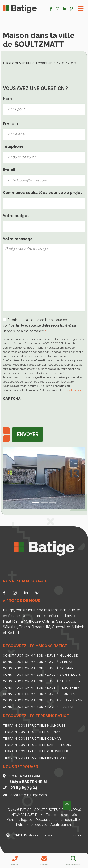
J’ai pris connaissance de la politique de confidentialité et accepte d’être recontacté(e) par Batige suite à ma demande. (40, 325)
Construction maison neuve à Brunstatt (41, 694)
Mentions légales (19, 820)
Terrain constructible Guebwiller (36, 751)
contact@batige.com (29, 795)
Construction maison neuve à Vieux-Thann (43, 700)
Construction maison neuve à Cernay (38, 662)
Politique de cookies (32, 825)
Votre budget (16, 216)
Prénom (10, 123)
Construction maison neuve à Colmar (38, 668)
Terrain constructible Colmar (32, 739)
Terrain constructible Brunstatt (35, 758)
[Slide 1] (44, 503)
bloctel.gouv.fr (72, 390)
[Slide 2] (53, 503)
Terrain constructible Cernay (32, 732)
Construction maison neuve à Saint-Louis (42, 675)
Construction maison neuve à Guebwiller (42, 681)
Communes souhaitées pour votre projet (42, 193)
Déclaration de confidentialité (57, 820)
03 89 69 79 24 (24, 788)
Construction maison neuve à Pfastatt (40, 707)
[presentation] (38, 413)
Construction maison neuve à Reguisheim (41, 688)
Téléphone (13, 146)
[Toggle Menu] (81, 9)
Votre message (18, 239)
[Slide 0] (36, 503)
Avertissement (61, 825)
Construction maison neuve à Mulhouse (40, 656)
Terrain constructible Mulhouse (34, 726)
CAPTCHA (12, 399)
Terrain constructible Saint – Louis (37, 745)
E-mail (10, 170)
